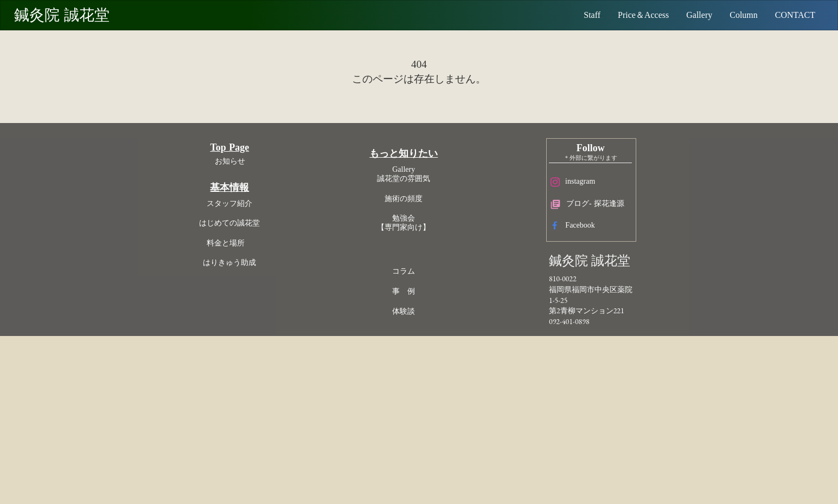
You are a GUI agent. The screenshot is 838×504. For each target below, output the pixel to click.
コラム (423, 409)
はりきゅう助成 (318, 408)
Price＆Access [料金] (636, 15)
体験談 (423, 449)
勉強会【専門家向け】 (423, 360)
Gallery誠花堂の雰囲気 (423, 312)
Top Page (318, 293)
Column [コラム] (736, 15)
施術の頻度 (423, 336)
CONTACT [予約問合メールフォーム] (788, 15)
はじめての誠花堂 (318, 368)
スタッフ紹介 (318, 349)
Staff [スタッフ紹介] (584, 15)
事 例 (423, 429)
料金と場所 (318, 388)
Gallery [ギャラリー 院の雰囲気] (692, 15)
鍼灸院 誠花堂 (76, 15)
